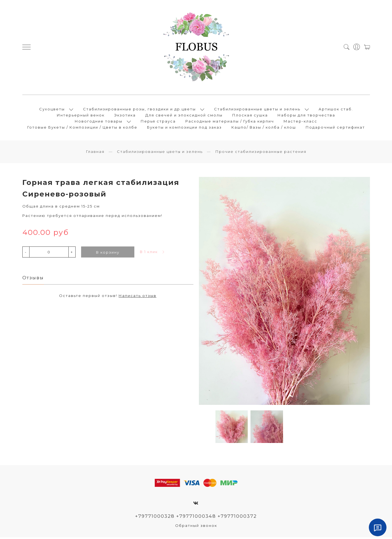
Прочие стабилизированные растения (261, 153)
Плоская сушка (250, 116)
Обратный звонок (196, 527)
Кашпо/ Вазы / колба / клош (264, 128)
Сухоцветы (52, 110)
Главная (95, 153)
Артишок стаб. (336, 110)
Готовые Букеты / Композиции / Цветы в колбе (82, 128)
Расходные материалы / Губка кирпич (230, 122)
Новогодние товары (99, 122)
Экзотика (125, 116)
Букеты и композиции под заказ (184, 128)
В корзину (108, 254)
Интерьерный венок (81, 116)
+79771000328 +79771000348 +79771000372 (196, 518)
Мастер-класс (300, 122)
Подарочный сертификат (335, 128)
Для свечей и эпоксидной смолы (184, 116)
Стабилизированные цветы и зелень (257, 110)
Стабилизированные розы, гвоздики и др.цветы (139, 110)
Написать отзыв (138, 297)
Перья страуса (158, 122)
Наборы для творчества (306, 116)
